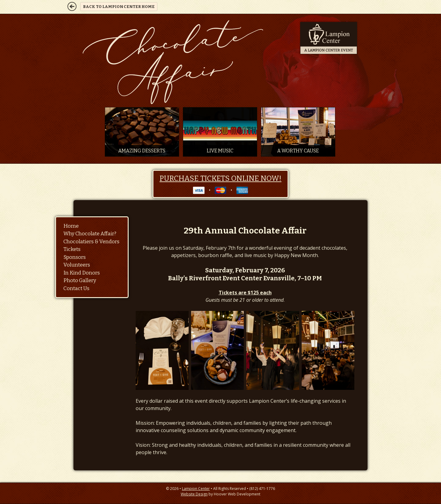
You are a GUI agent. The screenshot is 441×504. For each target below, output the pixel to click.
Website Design (194, 494)
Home (71, 226)
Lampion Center (196, 489)
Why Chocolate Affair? (90, 234)
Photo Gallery (80, 280)
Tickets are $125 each (245, 293)
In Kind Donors (82, 273)
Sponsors (75, 257)
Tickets (72, 249)
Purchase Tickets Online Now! (221, 178)
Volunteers (77, 265)
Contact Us (76, 288)
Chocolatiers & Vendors (91, 242)
